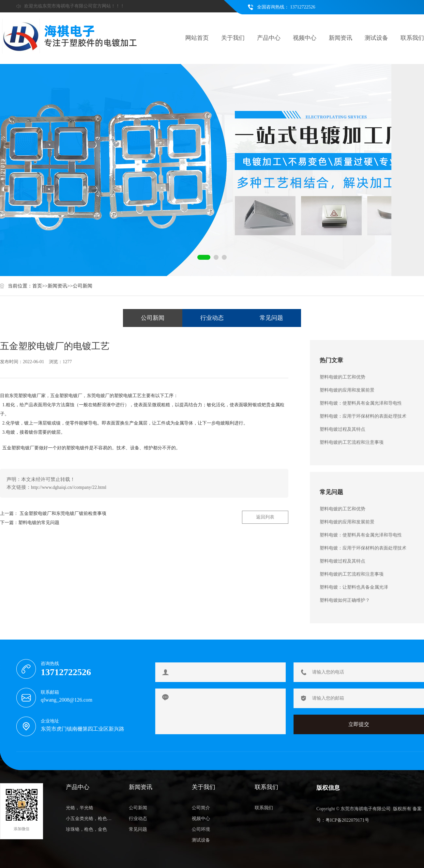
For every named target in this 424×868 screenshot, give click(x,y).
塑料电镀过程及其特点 (342, 429)
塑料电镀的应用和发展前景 (347, 390)
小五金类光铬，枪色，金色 (90, 819)
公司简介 (201, 808)
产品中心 (269, 38)
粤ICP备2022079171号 (347, 820)
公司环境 (201, 829)
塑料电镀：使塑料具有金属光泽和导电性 (361, 403)
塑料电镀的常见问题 (39, 523)
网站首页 (197, 38)
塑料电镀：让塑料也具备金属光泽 (354, 587)
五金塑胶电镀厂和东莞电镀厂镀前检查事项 (63, 513)
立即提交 (359, 724)
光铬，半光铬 (80, 808)
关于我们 (233, 38)
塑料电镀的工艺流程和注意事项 (352, 442)
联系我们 (412, 38)
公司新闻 (83, 286)
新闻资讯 (341, 38)
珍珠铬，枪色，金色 (86, 829)
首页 (37, 286)
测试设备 (376, 38)
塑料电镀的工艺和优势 (342, 377)
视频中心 (305, 38)
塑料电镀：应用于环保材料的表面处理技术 (363, 416)
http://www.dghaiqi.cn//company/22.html (69, 487)
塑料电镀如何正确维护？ (345, 600)
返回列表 (265, 517)
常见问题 (271, 318)
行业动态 (212, 318)
